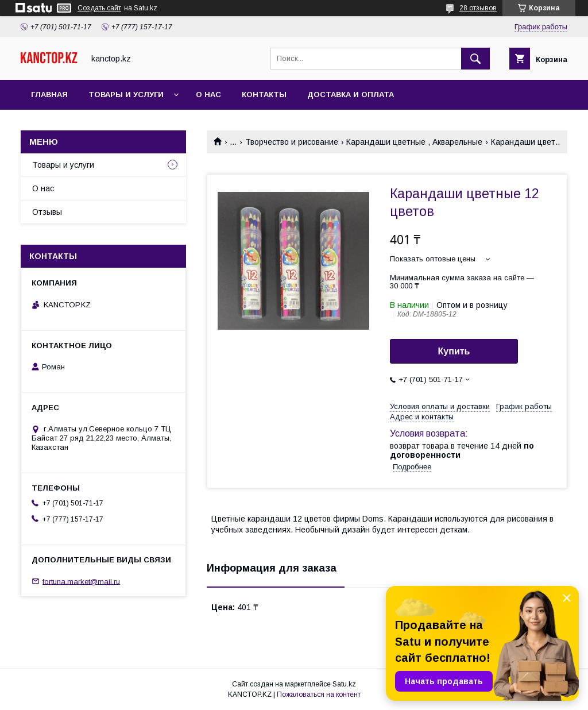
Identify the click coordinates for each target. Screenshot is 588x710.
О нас (208, 94)
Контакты (264, 94)
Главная (49, 94)
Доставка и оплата (351, 94)
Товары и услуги (126, 94)
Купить (454, 351)
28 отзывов (478, 8)
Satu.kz (344, 684)
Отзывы (47, 212)
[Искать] (475, 59)
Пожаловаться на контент (319, 694)
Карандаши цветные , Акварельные (414, 142)
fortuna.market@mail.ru (81, 581)
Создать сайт (99, 8)
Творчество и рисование (292, 142)
